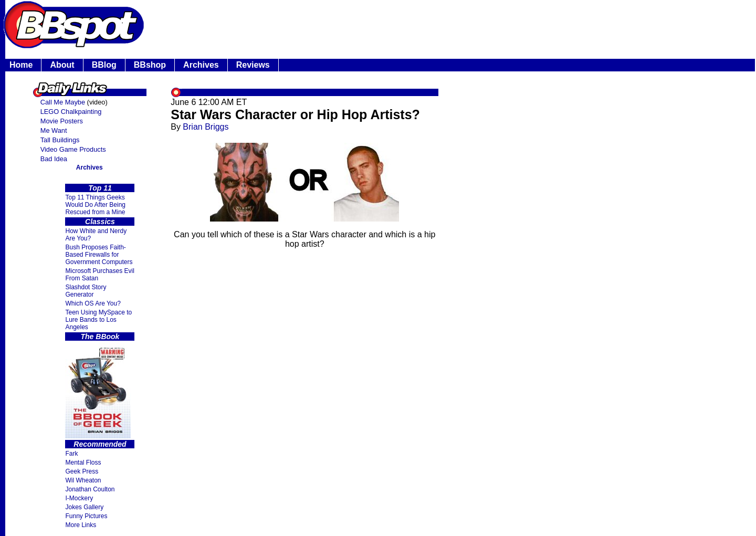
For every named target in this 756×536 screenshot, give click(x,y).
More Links (81, 525)
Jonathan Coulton (90, 489)
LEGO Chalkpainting (71, 112)
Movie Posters (62, 121)
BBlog (104, 65)
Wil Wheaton (83, 480)
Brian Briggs (206, 127)
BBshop (150, 65)
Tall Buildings (60, 140)
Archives (201, 65)
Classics (100, 222)
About (62, 65)
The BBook (100, 337)
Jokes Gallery (84, 507)
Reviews (253, 65)
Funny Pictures (86, 516)
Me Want (54, 130)
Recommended (100, 444)
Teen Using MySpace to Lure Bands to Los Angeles (98, 320)
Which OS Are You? (93, 303)
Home (21, 65)
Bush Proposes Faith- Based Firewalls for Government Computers (99, 255)
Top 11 (100, 188)
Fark (71, 454)
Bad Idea (54, 159)
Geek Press (82, 471)
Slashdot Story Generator (86, 291)
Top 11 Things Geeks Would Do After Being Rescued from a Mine (95, 205)
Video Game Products (73, 149)
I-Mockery (79, 498)
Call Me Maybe (63, 102)
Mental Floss (83, 463)
